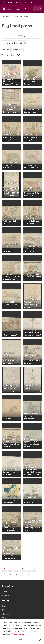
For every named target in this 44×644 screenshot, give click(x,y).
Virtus (5, 618)
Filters (22, 36)
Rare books (7, 606)
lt (35, 9)
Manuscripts (7, 610)
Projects (28, 2)
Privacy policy (18, 634)
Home (8, 17)
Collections (7, 2)
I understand (22, 640)
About (18, 2)
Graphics (6, 614)
